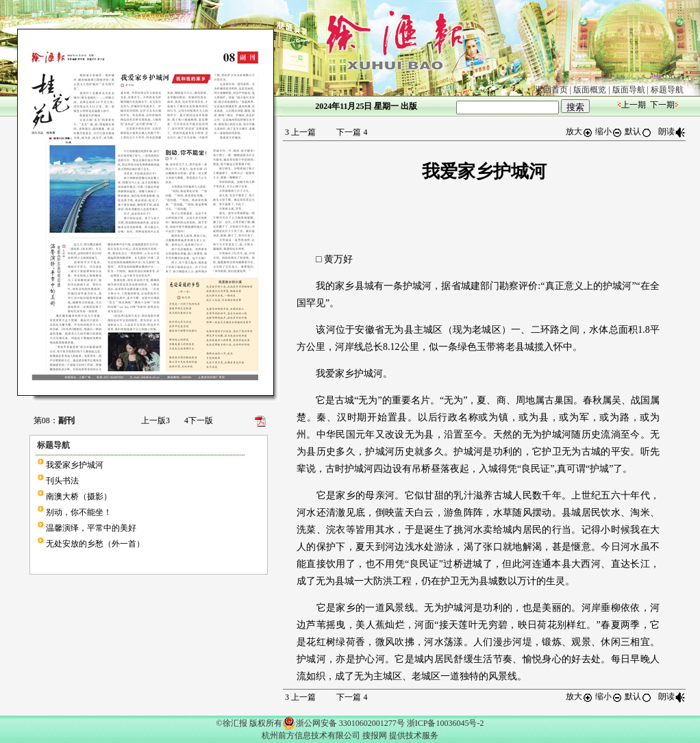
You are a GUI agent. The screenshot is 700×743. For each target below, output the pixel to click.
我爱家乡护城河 (75, 465)
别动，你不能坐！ (79, 512)
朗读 (672, 131)
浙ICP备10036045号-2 (446, 723)
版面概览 (590, 90)
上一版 (155, 420)
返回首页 (551, 90)
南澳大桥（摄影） (79, 496)
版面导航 (629, 90)
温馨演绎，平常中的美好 (91, 528)
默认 (638, 131)
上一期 (634, 105)
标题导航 (667, 90)
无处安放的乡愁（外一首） (95, 544)
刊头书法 (62, 481)
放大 (579, 131)
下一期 (662, 105)
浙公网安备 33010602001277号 (343, 723)
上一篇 (300, 132)
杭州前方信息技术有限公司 (311, 735)
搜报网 (375, 735)
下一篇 (352, 132)
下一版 (199, 420)
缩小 (609, 131)
